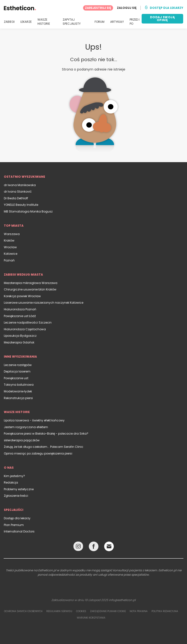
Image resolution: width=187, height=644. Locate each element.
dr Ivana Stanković (18, 192)
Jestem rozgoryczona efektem (26, 427)
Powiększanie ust (16, 378)
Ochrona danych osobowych (23, 611)
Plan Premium (14, 525)
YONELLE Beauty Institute (21, 205)
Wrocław (10, 247)
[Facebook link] (94, 547)
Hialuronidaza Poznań (20, 309)
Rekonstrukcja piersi (18, 398)
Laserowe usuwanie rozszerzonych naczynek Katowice (44, 303)
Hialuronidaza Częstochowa (25, 329)
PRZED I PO (135, 22)
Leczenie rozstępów (18, 365)
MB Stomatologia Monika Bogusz (28, 211)
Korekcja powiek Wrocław (22, 296)
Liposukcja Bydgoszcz (20, 336)
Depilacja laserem (17, 371)
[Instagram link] (78, 547)
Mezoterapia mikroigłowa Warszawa (31, 283)
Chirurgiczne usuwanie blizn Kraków (30, 289)
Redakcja (11, 482)
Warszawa (12, 234)
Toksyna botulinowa (19, 385)
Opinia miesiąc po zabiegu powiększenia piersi (38, 453)
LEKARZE (26, 22)
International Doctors (19, 531)
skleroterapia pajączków (22, 440)
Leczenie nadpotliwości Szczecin (28, 322)
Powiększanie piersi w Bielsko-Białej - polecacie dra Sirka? (46, 434)
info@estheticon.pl (122, 600)
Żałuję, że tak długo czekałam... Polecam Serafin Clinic (44, 447)
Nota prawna (139, 611)
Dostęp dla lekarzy (17, 518)
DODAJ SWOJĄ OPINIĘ (163, 19)
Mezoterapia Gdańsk (19, 342)
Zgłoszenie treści (16, 496)
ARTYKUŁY (117, 22)
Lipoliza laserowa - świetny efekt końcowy (34, 420)
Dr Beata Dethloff (16, 198)
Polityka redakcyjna (165, 611)
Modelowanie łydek (18, 391)
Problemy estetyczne (19, 489)
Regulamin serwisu (59, 611)
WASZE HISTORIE (44, 22)
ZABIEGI (9, 22)
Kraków (9, 240)
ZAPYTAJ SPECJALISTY (72, 22)
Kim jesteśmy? (14, 476)
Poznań (9, 260)
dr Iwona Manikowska (20, 185)
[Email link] (109, 546)
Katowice (11, 254)
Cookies (81, 611)
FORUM (100, 22)
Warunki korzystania (91, 618)
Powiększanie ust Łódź (20, 316)
